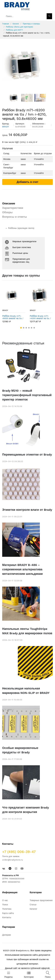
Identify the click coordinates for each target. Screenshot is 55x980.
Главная (6, 24)
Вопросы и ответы (15, 217)
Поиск (5, 905)
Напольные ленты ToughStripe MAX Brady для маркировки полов (27, 631)
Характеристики (13, 208)
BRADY (5, 310)
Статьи (33, 905)
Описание (9, 203)
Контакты (7, 917)
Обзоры (7, 212)
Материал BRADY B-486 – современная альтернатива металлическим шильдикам (22, 569)
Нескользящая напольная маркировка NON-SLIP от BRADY (26, 691)
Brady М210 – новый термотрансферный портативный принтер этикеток (27, 395)
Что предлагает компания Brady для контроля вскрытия (26, 810)
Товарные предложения (41, 900)
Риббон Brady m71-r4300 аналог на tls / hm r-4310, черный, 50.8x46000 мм (40, 317)
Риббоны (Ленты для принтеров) (19, 27)
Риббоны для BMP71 (14, 30)
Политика (7, 909)
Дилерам (6, 935)
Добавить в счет (28, 182)
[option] (27, 65)
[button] (21, 328)
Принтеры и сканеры (31, 24)
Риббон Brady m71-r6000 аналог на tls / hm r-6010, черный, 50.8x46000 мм (13, 317)
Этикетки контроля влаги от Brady (27, 510)
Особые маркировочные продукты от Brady (20, 750)
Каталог (16, 24)
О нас (5, 900)
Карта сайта (8, 913)
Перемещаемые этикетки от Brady (27, 455)
